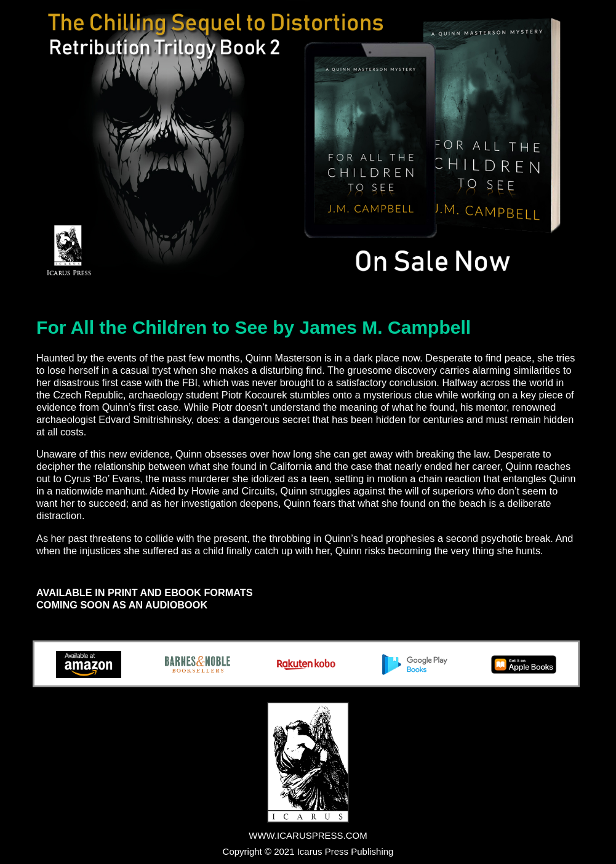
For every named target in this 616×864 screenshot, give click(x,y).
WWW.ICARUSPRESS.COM (308, 835)
